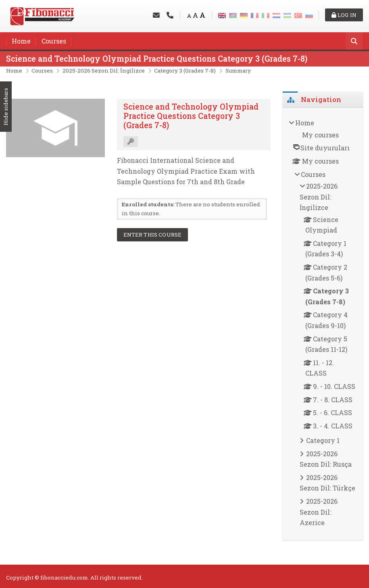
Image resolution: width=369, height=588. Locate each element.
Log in (344, 15)
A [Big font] (202, 15)
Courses (54, 41)
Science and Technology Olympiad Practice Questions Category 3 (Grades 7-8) (157, 59)
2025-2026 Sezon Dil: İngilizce (104, 71)
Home (21, 41)
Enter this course (153, 235)
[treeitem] (323, 324)
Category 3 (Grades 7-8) (185, 71)
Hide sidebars (6, 107)
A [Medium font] (195, 15)
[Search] (354, 42)
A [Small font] (189, 16)
